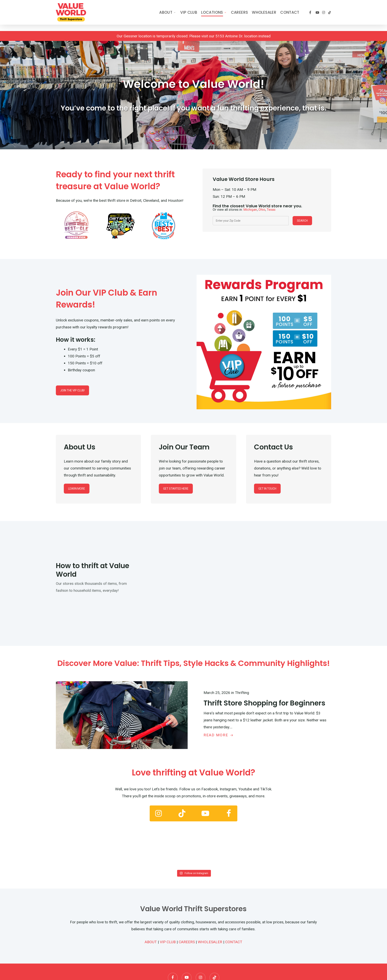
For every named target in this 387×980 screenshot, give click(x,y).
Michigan (250, 210)
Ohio (262, 210)
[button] (72, 390)
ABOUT (151, 942)
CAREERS (187, 942)
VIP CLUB (168, 942)
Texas (271, 210)
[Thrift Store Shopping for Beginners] (265, 714)
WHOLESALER (210, 942)
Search (302, 221)
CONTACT (234, 942)
